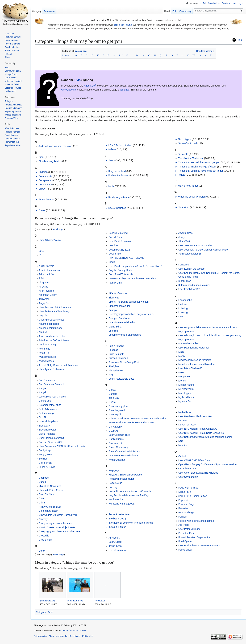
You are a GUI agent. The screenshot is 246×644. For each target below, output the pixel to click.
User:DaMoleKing (118, 233)
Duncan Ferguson (118, 358)
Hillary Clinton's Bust (50, 507)
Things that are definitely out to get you (199, 162)
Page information (13, 145)
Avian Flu (44, 353)
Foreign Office (11, 118)
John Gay (114, 398)
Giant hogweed (117, 410)
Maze (181, 352)
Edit (174, 11)
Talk (205, 3)
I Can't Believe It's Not (120, 145)
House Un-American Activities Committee (131, 491)
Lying (181, 317)
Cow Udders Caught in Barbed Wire (58, 515)
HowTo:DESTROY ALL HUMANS (126, 258)
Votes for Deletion (13, 84)
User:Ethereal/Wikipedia (122, 322)
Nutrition (183, 445)
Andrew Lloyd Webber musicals (55, 146)
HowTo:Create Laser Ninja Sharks (57, 527)
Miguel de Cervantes (50, 486)
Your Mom (184, 207)
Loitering (183, 308)
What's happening (13, 115)
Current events (12, 40)
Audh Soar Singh (48, 344)
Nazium (182, 420)
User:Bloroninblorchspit (51, 438)
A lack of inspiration (49, 270)
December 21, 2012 (119, 250)
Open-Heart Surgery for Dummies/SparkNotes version (207, 464)
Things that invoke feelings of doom (197, 167)
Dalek (42, 551)
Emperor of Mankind (119, 306)
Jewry (182, 237)
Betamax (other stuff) (50, 405)
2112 (41, 255)
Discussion (50, 11)
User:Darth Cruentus (120, 241)
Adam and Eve (47, 274)
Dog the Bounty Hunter (121, 270)
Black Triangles (47, 434)
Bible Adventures (48, 409)
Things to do (10, 101)
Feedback (114, 350)
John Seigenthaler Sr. (190, 254)
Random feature (12, 47)
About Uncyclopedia (58, 636)
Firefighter (114, 366)
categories (81, 51)
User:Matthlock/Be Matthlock (194, 348)
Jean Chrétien (46, 494)
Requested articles (13, 105)
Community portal (13, 71)
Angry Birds (45, 303)
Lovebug (183, 312)
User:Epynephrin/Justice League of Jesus (131, 314)
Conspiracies (46, 180)
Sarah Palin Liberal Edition (193, 496)
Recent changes (12, 44)
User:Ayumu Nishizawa (51, 369)
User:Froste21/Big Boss (121, 379)
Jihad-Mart (184, 241)
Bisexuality (45, 426)
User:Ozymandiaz (188, 477)
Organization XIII (187, 469)
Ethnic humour (46, 199)
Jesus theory (115, 546)
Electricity (114, 298)
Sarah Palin (185, 492)
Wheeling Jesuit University (192, 197)
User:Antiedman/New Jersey (54, 311)
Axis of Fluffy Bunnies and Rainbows (58, 365)
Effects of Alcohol (118, 293)
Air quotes (44, 282)
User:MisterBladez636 (190, 368)
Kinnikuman (185, 281)
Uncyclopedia (69, 90)
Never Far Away (187, 425)
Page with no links (188, 488)
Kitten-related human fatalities (194, 285)
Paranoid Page (186, 504)
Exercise (113, 331)
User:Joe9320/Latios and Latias (195, 245)
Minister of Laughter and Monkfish (197, 364)
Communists (45, 176)
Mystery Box (185, 401)
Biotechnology (46, 413)
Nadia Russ (185, 412)
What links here (12, 128)
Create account (229, 3)
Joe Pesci (184, 525)
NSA (181, 441)
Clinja (42, 503)
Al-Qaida (43, 287)
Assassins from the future (52, 336)
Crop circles (45, 540)
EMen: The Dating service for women (128, 302)
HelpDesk (114, 471)
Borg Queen (45, 454)
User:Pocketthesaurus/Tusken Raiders (199, 545)
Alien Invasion (46, 291)
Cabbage (44, 478)
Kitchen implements (119, 175)
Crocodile (44, 536)
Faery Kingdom (117, 346)
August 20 (90, 86)
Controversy (45, 184)
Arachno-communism (50, 328)
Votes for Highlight (13, 81)
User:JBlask (115, 542)
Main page (10, 34)
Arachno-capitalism (49, 324)
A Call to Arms (46, 266)
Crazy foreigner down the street (56, 523)
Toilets (182, 175)
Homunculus (115, 483)
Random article (12, 51)
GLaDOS (113, 431)
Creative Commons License (73, 630)
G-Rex (112, 390)
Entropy (113, 310)
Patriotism (184, 508)
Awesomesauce (47, 357)
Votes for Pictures (13, 88)
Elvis (77, 80)
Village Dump (11, 74)
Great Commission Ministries (124, 451)
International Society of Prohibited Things (131, 523)
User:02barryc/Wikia (50, 240)
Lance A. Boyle (47, 467)
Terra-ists (183, 154)
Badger (43, 388)
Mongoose (184, 376)
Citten (42, 498)
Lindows (183, 304)
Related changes (12, 132)
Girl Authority (115, 427)
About (7, 57)
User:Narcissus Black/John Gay (195, 416)
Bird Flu (43, 417)
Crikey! (42, 189)
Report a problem (13, 112)
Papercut (183, 500)
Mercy (182, 356)
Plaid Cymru (185, 541)
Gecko (112, 402)
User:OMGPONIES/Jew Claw (194, 460)
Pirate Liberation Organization (194, 537)
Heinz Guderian (117, 460)
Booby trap (45, 450)
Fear (50, 612)
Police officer (185, 550)
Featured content (13, 37)
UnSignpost (10, 91)
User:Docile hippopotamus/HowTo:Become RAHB (135, 266)
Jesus (112, 160)
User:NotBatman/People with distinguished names (205, 437)
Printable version (12, 139)
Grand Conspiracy (118, 447)
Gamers (113, 394)
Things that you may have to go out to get (201, 171)
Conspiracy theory (49, 511)
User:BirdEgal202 (48, 421)
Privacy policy (40, 636)
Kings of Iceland (117, 171)
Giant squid (115, 415)
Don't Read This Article (121, 274)
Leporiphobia (185, 300)
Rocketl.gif (100, 601)
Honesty (113, 487)
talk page (125, 90)
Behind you (45, 401)
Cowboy (43, 519)
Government (115, 443)
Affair (41, 278)
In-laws (112, 149)
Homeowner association (121, 479)
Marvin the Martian (188, 343)
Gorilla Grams (116, 439)
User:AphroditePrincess (51, 320)
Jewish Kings (185, 233)
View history (185, 11)
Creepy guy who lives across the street (60, 531)
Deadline (113, 245)
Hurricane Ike (116, 499)
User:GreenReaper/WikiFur (123, 456)
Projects (8, 54)
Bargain (43, 392)
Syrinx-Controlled (187, 143)
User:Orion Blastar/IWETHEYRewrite (198, 473)
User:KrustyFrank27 (189, 289)
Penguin (183, 517)
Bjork (41, 157)
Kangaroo (184, 265)
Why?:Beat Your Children (52, 397)
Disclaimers (75, 636)
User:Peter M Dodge (189, 529)
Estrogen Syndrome (119, 318)
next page (59, 229)
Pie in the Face (186, 533)
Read (167, 11)
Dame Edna (115, 327)
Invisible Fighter (117, 527)
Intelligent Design (118, 519)
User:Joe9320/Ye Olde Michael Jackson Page (203, 250)
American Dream (48, 295)
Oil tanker (184, 456)
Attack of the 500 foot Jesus (54, 340)
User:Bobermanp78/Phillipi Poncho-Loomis (62, 446)
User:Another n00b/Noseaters (55, 307)
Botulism (43, 459)
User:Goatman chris (119, 435)
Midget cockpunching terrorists (195, 360)
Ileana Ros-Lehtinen (119, 514)
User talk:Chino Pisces (51, 490)
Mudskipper (185, 393)
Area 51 (43, 332)
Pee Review (10, 78)
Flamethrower (116, 371)
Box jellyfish (45, 463)
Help (239, 40)
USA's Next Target (188, 186)
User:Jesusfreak (117, 550)
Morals (182, 381)
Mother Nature (186, 385)
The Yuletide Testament (191, 158)
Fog (111, 375)
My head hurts (186, 397)
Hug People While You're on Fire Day (129, 495)
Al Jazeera (114, 538)
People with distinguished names (196, 521)
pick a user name (123, 25)
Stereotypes (185, 139)
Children (43, 172)
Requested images (13, 108)
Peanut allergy (186, 512)
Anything (43, 315)
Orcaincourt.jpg (75, 601)
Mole (181, 372)
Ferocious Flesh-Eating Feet (124, 362)
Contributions (214, 3)
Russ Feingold (116, 354)
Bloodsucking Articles (50, 161)
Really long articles (119, 197)
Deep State (115, 254)
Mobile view (88, 636)
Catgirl (42, 482)
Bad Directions (47, 380)
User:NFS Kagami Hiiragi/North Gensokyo (201, 433)
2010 (41, 251)
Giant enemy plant (118, 406)
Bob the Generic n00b (51, 442)
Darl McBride (116, 237)
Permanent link (12, 142)
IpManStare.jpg (47, 601)
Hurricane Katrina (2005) (122, 504)
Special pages (11, 135)
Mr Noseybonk (186, 389)
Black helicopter (47, 430)
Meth (111, 186)
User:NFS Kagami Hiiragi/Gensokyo (198, 429)
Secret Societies (117, 208)
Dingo (112, 262)
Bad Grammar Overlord (51, 384)
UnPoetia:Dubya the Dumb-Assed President (132, 278)
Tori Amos (44, 299)
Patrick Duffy (115, 283)
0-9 (67, 55)
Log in (240, 3)
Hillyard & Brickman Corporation (126, 475)
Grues (42, 210)
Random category (205, 51)
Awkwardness (46, 361)
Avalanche (44, 349)
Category (41, 612)
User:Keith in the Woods (191, 269)
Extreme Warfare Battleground (125, 335)
